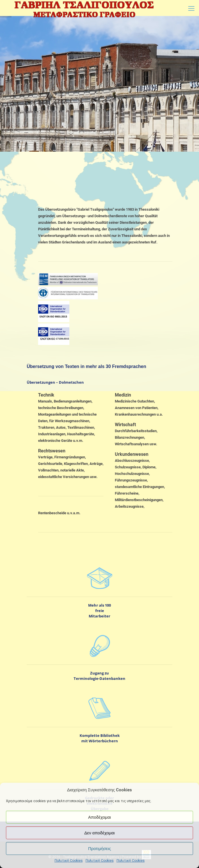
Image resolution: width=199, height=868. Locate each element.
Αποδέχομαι (100, 817)
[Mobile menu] (191, 9)
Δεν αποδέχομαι (100, 833)
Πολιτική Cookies (69, 861)
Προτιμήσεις (100, 849)
